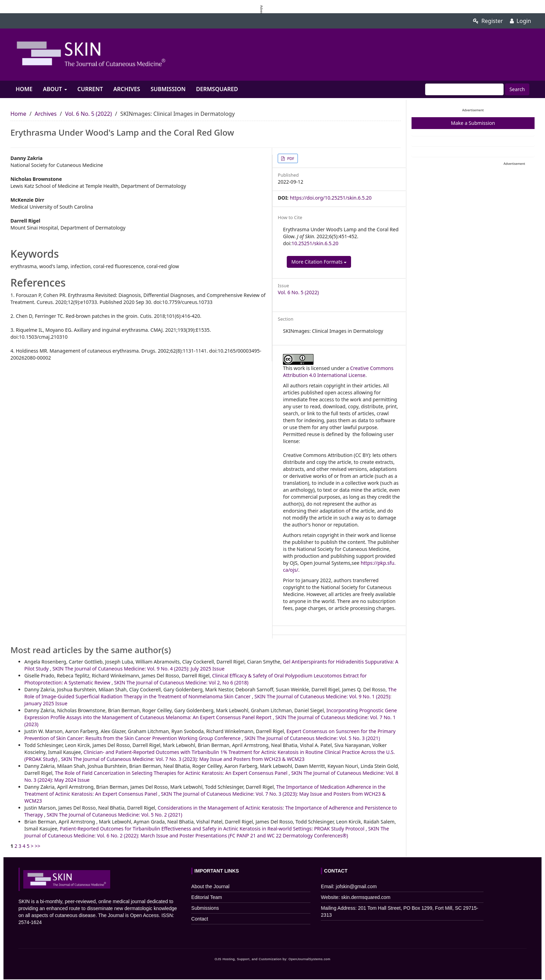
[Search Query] (464, 89)
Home (24, 89)
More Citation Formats (319, 262)
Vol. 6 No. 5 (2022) (88, 114)
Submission (168, 89)
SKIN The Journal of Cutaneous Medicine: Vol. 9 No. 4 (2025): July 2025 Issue (139, 669)
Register (488, 21)
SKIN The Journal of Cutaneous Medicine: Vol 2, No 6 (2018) (181, 682)
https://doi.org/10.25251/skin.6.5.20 (331, 198)
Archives (127, 89)
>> (38, 846)
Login (520, 21)
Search (517, 89)
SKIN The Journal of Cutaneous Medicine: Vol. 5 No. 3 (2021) (312, 738)
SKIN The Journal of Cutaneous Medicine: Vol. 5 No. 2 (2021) (114, 815)
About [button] (55, 89)
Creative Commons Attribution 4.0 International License (338, 372)
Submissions (205, 908)
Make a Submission (473, 123)
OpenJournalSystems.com (310, 959)
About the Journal (210, 886)
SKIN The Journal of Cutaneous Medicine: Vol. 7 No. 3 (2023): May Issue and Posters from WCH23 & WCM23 (183, 759)
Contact (200, 919)
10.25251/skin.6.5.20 (315, 243)
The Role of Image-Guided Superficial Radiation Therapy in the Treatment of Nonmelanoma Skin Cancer (210, 693)
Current (90, 89)
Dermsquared (217, 89)
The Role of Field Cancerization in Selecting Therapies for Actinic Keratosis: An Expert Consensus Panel (172, 773)
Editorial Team (206, 897)
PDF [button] (290, 158)
